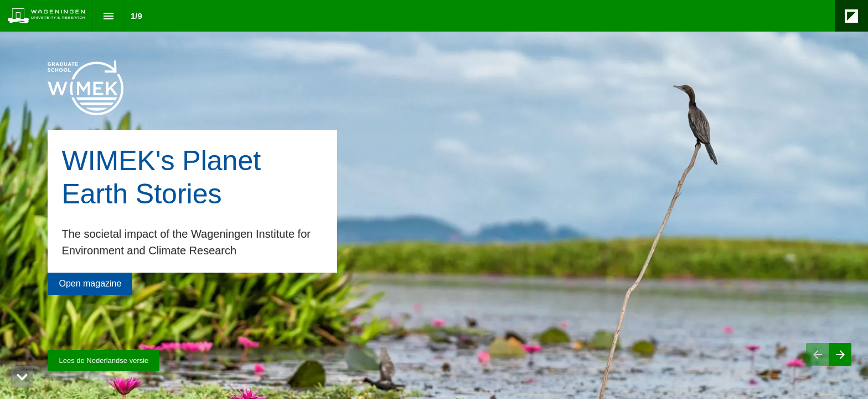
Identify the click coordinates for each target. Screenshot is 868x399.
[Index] (109, 16)
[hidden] (22, 377)
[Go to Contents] (90, 284)
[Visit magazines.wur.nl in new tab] (104, 360)
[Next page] (840, 354)
